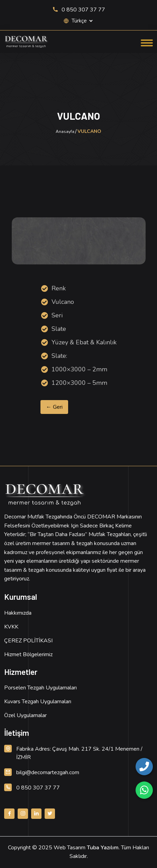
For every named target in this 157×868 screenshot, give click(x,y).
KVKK (11, 627)
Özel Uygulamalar (25, 715)
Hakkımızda (18, 613)
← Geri (54, 407)
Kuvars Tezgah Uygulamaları (38, 702)
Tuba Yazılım (103, 848)
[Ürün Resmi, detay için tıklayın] (79, 241)
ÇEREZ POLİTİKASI (28, 641)
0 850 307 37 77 (79, 10)
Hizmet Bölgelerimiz (28, 654)
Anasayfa (65, 132)
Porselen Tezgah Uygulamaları (40, 688)
